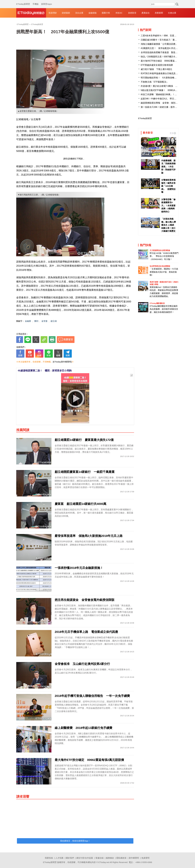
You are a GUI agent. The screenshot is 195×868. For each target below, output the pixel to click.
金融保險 (92, 13)
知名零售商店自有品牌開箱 (160, 266)
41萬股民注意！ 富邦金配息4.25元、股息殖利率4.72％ (168, 48)
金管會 (44, 321)
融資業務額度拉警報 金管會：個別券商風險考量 (165, 103)
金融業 (28, 321)
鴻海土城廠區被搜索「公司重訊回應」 (159, 44)
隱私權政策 (121, 858)
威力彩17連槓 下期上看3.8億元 (156, 69)
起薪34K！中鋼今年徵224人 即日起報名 (161, 99)
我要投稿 (49, 858)
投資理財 (53, 13)
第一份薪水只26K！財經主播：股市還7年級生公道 (165, 107)
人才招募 (59, 858)
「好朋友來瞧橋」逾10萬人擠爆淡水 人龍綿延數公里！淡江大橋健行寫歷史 (169, 225)
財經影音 (132, 13)
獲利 (36, 321)
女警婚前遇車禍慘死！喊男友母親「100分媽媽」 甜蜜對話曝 (168, 186)
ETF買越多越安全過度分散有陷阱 (157, 65)
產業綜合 (146, 13)
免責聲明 (145, 858)
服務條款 (110, 858)
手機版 (36, 1)
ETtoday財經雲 (145, 118)
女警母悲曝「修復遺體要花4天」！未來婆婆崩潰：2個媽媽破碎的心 (168, 206)
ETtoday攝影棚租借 (157, 303)
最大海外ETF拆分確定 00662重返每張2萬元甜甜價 (166, 61)
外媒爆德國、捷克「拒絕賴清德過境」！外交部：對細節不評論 (168, 167)
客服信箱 (100, 858)
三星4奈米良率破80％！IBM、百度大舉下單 (162, 36)
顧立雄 (54, 321)
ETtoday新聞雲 (23, 1)
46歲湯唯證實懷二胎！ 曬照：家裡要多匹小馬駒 (45, 371)
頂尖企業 (79, 13)
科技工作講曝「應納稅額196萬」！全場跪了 (162, 94)
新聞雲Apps (47, 1)
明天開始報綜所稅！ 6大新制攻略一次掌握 (162, 78)
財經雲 (31, 13)
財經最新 (66, 13)
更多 (173, 133)
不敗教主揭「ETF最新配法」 (155, 82)
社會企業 (172, 13)
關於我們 (70, 858)
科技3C (119, 13)
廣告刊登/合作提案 (85, 858)
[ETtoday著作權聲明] (62, 362)
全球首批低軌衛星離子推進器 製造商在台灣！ (163, 52)
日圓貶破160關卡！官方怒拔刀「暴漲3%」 (161, 40)
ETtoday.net (104, 862)
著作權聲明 (134, 858)
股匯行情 (106, 13)
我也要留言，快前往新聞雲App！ (75, 841)
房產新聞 (159, 13)
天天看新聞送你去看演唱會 (160, 250)
